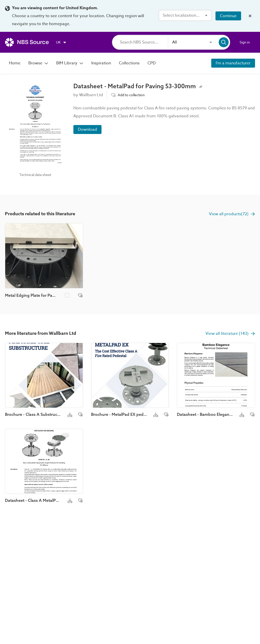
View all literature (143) (230, 334)
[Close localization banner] (250, 16)
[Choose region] (61, 42)
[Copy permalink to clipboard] (201, 86)
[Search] (144, 42)
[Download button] (70, 414)
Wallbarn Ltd (91, 95)
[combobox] (185, 15)
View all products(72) (232, 214)
